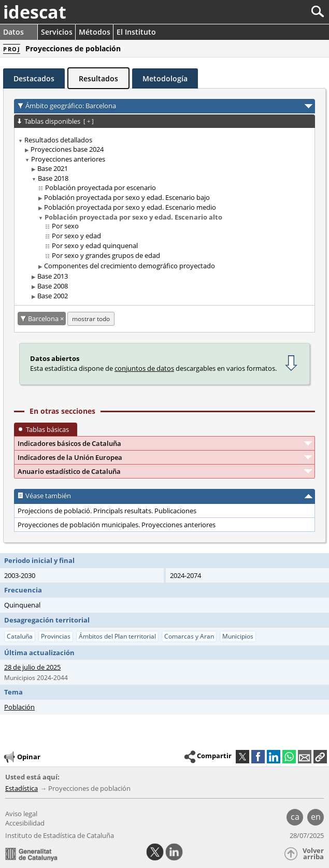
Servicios (57, 32)
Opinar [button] (22, 757)
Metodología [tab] (165, 78)
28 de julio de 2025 (32, 667)
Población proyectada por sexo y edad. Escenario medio (130, 207)
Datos (13, 32)
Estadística (22, 788)
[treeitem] (163, 218)
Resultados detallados (58, 140)
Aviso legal (21, 814)
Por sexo (65, 226)
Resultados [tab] (98, 78)
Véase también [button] (48, 496)
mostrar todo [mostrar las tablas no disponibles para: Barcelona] (91, 319)
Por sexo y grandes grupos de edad (106, 255)
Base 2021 (53, 168)
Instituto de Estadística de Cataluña (60, 835)
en (316, 817)
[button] (320, 757)
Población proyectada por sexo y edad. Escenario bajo (127, 197)
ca (295, 817)
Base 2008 (53, 286)
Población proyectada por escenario (101, 187)
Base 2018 (53, 178)
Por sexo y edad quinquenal (95, 245)
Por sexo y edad (76, 236)
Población (19, 707)
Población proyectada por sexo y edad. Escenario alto (133, 217)
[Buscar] (283, 12)
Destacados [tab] (34, 78)
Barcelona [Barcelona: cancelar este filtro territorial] (44, 319)
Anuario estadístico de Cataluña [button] (69, 471)
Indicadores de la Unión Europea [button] (70, 457)
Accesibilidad (25, 823)
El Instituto (136, 32)
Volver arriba (313, 854)
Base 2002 (53, 296)
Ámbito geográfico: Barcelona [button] (71, 106)
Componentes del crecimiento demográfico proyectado (130, 266)
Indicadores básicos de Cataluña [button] (69, 443)
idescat (35, 12)
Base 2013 (53, 276)
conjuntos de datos (144, 368)
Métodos (95, 32)
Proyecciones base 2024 (67, 149)
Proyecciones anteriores (68, 159)
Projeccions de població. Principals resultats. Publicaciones (107, 511)
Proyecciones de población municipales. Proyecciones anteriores (117, 525)
